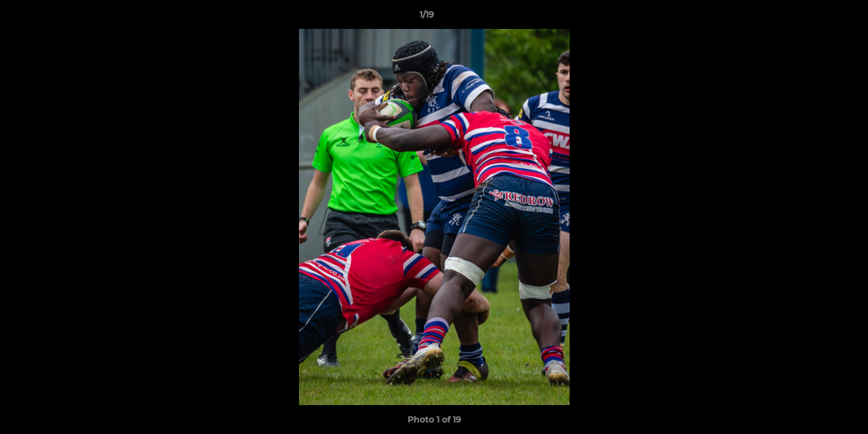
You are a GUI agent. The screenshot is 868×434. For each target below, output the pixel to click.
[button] (817, 17)
